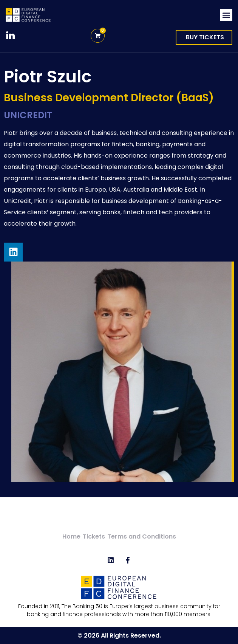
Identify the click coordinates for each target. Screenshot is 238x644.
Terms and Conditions (142, 536)
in (10, 36)
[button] (226, 15)
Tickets (94, 536)
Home (71, 536)
